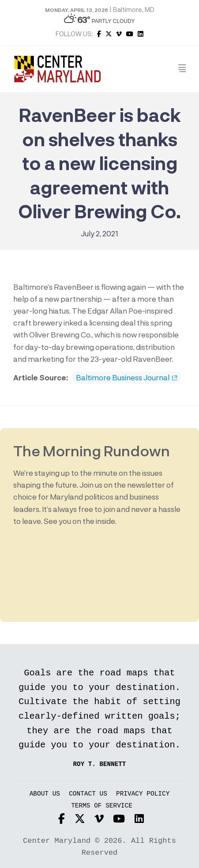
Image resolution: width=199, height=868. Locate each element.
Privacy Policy (143, 794)
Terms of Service (102, 806)
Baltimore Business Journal (126, 378)
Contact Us (88, 794)
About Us (45, 794)
